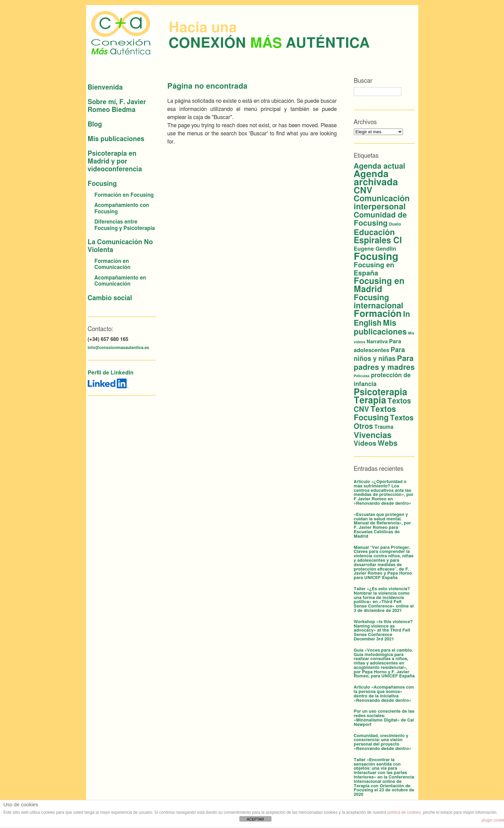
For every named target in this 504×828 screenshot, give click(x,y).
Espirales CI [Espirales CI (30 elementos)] (378, 241)
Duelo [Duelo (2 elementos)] (395, 224)
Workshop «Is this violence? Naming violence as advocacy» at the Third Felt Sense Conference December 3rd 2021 (383, 631)
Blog (95, 125)
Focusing (102, 184)
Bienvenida (105, 88)
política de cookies (404, 812)
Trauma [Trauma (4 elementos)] (384, 427)
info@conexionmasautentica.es (118, 348)
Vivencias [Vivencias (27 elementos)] (373, 436)
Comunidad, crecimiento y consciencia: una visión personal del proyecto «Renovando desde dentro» (383, 742)
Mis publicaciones (116, 139)
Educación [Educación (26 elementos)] (374, 233)
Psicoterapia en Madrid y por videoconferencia (115, 162)
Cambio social (110, 298)
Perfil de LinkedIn (111, 373)
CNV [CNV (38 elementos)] (363, 191)
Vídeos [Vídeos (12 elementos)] (365, 444)
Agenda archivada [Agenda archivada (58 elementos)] (376, 178)
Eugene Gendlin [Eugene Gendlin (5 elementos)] (375, 249)
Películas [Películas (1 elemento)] (362, 376)
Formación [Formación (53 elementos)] (378, 314)
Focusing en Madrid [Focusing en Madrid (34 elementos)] (379, 285)
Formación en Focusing (124, 195)
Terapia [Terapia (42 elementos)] (370, 401)
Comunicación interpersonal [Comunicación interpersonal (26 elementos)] (382, 203)
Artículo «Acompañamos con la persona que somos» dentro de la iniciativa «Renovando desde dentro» (384, 694)
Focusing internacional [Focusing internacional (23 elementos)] (379, 302)
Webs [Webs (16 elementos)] (387, 444)
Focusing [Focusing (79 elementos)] (376, 257)
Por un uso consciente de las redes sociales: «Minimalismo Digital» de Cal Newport (384, 718)
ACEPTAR (255, 819)
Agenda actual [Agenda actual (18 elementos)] (380, 166)
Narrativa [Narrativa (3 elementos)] (377, 342)
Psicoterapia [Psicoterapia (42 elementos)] (381, 392)
